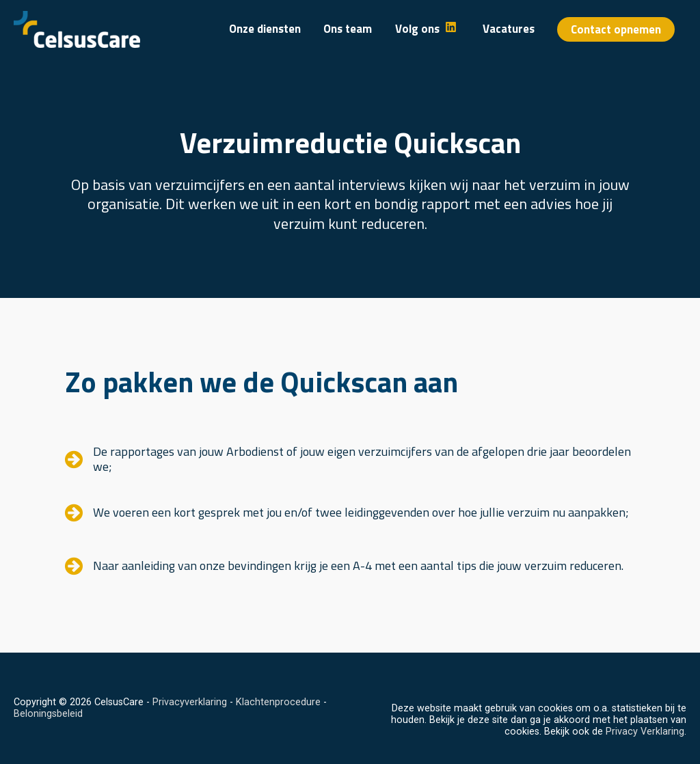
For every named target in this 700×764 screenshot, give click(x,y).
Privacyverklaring (190, 702)
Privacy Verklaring (645, 732)
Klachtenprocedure (278, 702)
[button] (616, 30)
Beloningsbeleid (48, 714)
